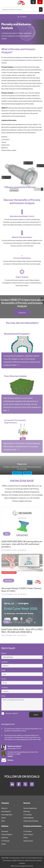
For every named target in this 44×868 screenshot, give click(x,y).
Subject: (4, 653)
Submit (36, 715)
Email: (4, 670)
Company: (5, 687)
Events (4, 818)
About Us (4, 808)
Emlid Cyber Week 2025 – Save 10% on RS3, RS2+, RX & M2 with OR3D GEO (22, 631)
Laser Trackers (28, 834)
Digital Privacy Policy (31, 861)
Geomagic (5, 831)
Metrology (27, 811)
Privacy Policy (21, 861)
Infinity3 (31, 866)
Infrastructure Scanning (31, 821)
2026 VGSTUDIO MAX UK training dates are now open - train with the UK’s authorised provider (22, 544)
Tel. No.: (4, 679)
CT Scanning (27, 815)
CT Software (5, 841)
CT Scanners (28, 831)
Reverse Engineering (30, 808)
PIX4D (3, 844)
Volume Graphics (7, 834)
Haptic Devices (28, 841)
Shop (3, 821)
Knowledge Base (7, 815)
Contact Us (22, 313)
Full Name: (5, 662)
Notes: (4, 696)
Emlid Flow (5, 838)
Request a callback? (10, 713)
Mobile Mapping (28, 818)
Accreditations (6, 811)
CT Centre (22, 17)
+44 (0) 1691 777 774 (14, 748)
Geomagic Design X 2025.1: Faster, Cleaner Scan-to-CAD (21, 590)
